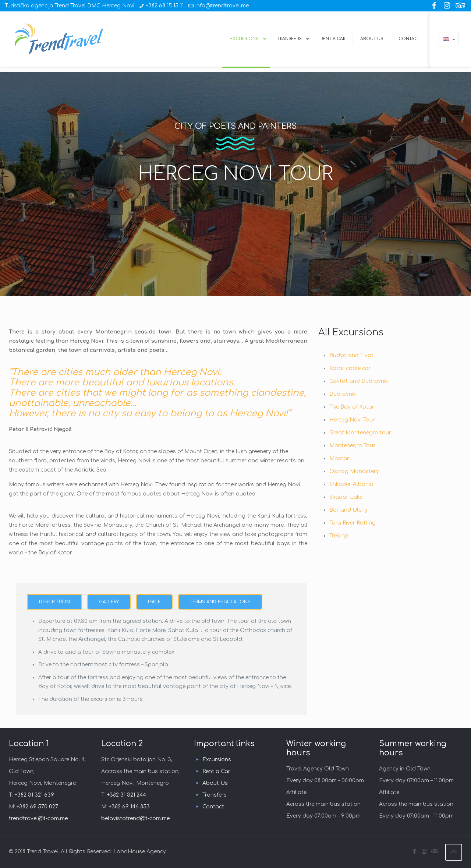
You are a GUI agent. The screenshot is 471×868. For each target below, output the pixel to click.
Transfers (215, 795)
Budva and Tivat (351, 355)
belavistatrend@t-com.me (135, 818)
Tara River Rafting (353, 523)
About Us (215, 783)
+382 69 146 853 (129, 807)
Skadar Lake (346, 497)
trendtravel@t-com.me (38, 818)
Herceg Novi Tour (352, 420)
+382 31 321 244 (127, 795)
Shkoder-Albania (351, 484)
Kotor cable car (350, 368)
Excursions (217, 760)
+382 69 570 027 (37, 807)
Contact (213, 807)
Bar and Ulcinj (348, 510)
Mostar (339, 458)
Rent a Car (216, 771)
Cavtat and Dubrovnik (359, 381)
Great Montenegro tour (360, 433)
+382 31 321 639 (34, 795)
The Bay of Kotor (352, 407)
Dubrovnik (343, 394)
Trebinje (339, 536)
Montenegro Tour (352, 446)
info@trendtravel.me (222, 6)
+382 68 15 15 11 (165, 6)
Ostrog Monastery (354, 471)
